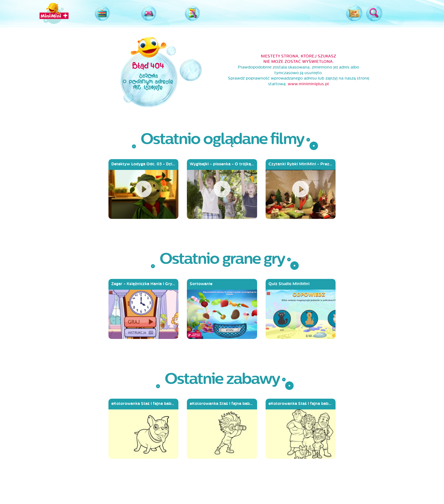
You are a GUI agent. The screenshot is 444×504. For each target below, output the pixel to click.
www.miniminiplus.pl (308, 84)
